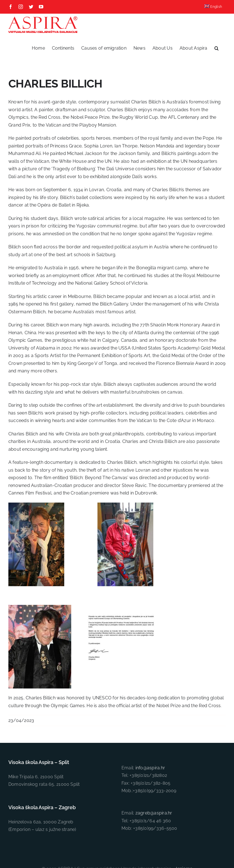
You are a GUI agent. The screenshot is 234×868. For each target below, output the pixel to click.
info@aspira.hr (150, 768)
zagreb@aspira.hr (154, 813)
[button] (217, 48)
